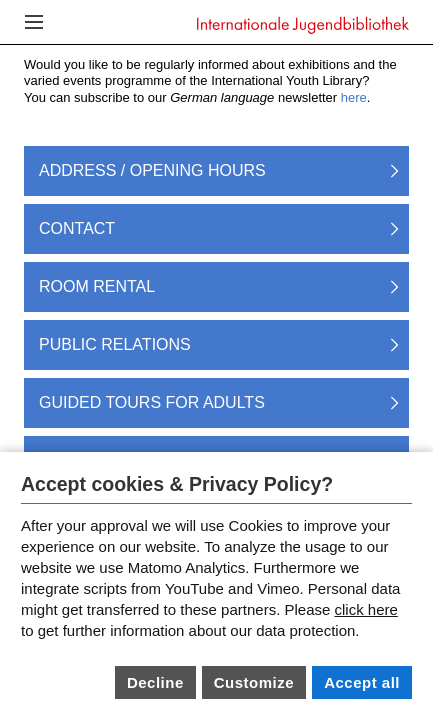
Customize (254, 682)
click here (366, 609)
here (354, 97)
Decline (155, 682)
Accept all (362, 682)
